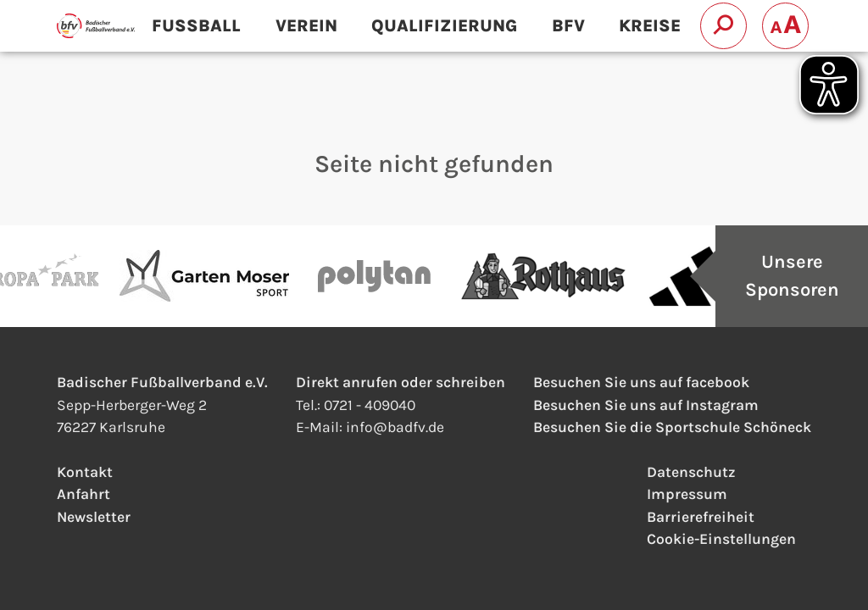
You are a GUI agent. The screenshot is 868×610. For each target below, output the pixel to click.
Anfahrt (83, 494)
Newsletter (94, 517)
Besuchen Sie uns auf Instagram (646, 405)
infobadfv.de (395, 427)
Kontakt (85, 472)
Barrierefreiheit (701, 517)
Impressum (687, 494)
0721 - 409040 (370, 405)
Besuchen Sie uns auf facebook (641, 382)
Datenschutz (691, 472)
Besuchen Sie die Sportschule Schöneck (672, 427)
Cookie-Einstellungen (721, 539)
